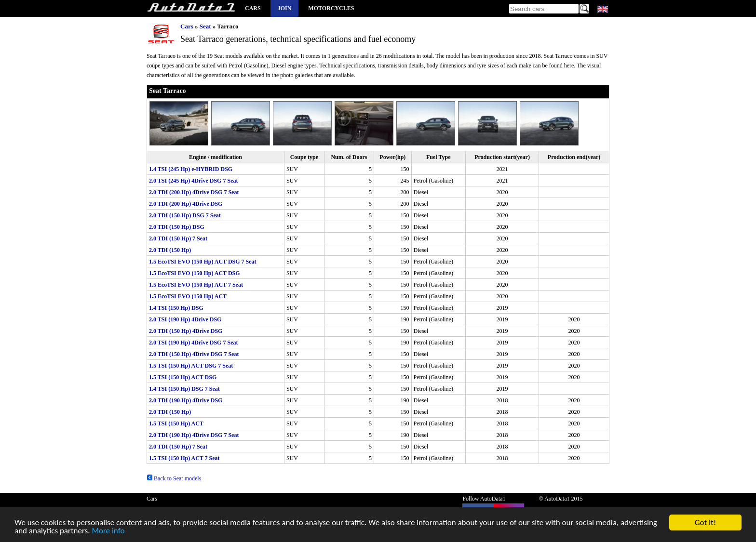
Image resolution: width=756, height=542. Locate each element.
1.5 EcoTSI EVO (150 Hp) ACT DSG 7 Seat (203, 262)
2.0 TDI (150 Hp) (170, 250)
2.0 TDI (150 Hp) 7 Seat (178, 238)
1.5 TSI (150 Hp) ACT (176, 423)
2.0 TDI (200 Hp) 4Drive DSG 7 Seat (194, 192)
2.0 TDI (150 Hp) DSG (177, 227)
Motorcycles (331, 8)
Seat (205, 26)
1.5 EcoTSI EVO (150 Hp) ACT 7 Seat (196, 285)
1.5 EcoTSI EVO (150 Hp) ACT (188, 296)
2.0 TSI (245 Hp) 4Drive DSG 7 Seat (193, 181)
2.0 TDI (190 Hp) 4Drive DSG (186, 400)
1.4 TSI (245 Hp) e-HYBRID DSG (191, 169)
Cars (253, 8)
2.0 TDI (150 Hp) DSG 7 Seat (185, 215)
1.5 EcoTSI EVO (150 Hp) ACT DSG (195, 273)
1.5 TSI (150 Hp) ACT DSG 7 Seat (191, 366)
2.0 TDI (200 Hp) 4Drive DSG (186, 204)
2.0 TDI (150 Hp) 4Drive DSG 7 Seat (194, 354)
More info (108, 532)
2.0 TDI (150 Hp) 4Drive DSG (186, 331)
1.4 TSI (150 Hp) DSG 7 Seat (184, 389)
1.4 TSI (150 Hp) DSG (176, 308)
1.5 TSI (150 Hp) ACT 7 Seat (184, 458)
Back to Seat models (174, 478)
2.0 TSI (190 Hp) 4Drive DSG (185, 319)
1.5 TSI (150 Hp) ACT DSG (183, 377)
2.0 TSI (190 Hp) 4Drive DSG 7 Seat (193, 343)
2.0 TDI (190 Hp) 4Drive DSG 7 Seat (194, 435)
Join (285, 8)
